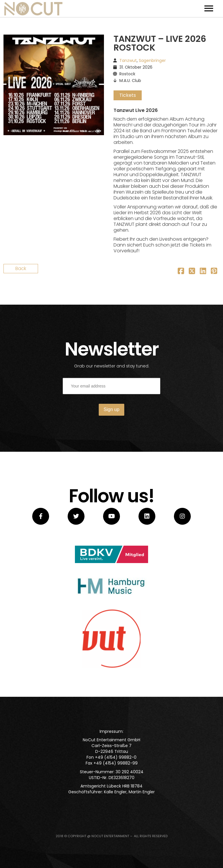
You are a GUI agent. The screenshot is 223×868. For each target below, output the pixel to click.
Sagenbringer (152, 60)
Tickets (128, 95)
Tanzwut (128, 60)
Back (21, 268)
